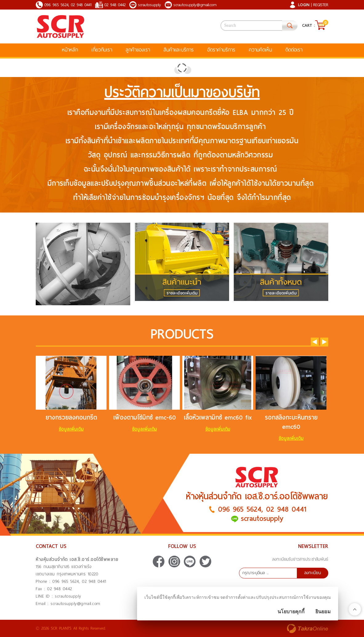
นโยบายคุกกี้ (291, 612)
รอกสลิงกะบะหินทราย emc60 (291, 422)
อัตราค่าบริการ (221, 50)
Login (304, 5)
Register (321, 5)
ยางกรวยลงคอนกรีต (71, 417)
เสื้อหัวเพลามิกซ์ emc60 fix (218, 417)
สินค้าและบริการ (179, 50)
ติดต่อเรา (294, 50)
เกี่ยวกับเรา (102, 50)
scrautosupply (150, 5)
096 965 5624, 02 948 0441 (68, 5)
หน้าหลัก (70, 50)
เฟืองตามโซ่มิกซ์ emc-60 (145, 417)
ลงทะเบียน (313, 573)
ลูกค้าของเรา (138, 50)
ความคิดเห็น (260, 50)
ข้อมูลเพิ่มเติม (71, 429)
